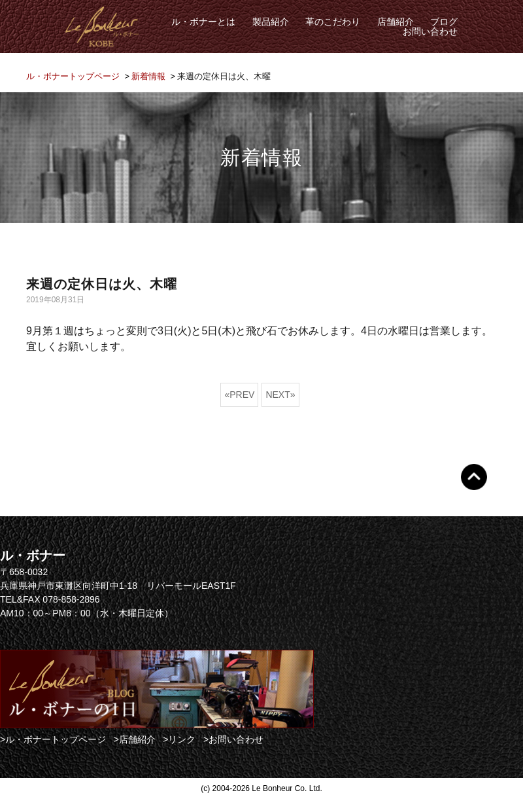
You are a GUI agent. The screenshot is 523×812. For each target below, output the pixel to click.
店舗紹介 (396, 22)
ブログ (444, 22)
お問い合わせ (430, 31)
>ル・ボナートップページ (53, 739)
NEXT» (280, 395)
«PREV (239, 395)
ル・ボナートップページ (73, 76)
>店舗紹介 (135, 739)
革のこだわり (333, 22)
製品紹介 (271, 22)
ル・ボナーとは (203, 22)
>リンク (179, 739)
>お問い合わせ (233, 739)
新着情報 (148, 76)
